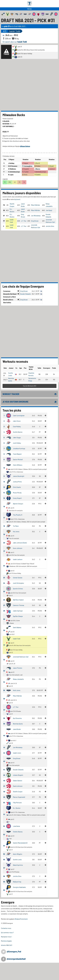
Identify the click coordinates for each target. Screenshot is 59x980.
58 (4, 876)
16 (4, 506)
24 (4, 583)
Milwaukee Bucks (14, 115)
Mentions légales (6, 941)
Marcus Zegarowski (19, 797)
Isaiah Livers (17, 753)
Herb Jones (17, 690)
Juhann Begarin (18, 775)
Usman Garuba (18, 578)
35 (4, 690)
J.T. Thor (24, 221)
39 (4, 724)
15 (4, 498)
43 (4, 761)
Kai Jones (16, 531)
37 (4, 710)
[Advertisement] (24, 85)
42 (4, 753)
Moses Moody (17, 493)
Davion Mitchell (18, 459)
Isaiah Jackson (18, 559)
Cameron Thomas (19, 605)
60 (4, 890)
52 (4, 826)
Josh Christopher (18, 583)
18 (4, 526)
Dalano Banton (18, 781)
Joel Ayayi (49, 210)
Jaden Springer (18, 611)
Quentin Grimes (18, 589)
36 (4, 699)
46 (4, 781)
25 (4, 591)
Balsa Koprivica (18, 865)
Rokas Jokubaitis (18, 679)
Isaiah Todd (15, 31)
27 (4, 605)
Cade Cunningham (19, 415)
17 (4, 518)
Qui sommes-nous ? (7, 932)
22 (4, 566)
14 (4, 493)
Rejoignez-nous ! (6, 937)
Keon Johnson (18, 548)
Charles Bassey (18, 832)
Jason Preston (18, 668)
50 (4, 803)
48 (4, 792)
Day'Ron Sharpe (18, 616)
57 (4, 868)
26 (4, 600)
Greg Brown (35, 221)
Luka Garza (16, 826)
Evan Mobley (17, 426)
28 (4, 611)
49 (4, 797)
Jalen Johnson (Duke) (20, 543)
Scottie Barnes (18, 432)
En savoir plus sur (15, 42)
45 (4, 775)
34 (4, 682)
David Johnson (18, 786)
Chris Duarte (17, 487)
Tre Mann (16, 526)
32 (4, 660)
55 (4, 854)
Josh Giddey (17, 443)
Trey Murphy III (18, 515)
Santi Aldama (17, 627)
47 (4, 786)
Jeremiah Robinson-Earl (21, 657)
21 (4, 551)
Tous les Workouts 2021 (29, 386)
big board (17, 199)
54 (4, 846)
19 (4, 534)
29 (4, 619)
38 (4, 718)
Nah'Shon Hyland (18, 600)
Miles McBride (35, 205)
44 (4, 770)
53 (4, 834)
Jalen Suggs (17, 437)
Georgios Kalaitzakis (19, 887)
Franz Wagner (17, 454)
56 (4, 859)
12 (4, 482)
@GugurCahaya (25, 146)
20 (4, 543)
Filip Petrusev (17, 803)
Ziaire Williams (18, 465)
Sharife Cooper (18, 792)
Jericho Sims (50, 226)
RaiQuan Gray (17, 882)
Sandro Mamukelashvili (20, 843)
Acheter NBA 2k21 (7, 945)
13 (4, 487)
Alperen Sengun (18, 504)
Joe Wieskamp (36, 216)
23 (4, 578)
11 (4, 476)
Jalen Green (17, 421)
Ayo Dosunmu (17, 718)
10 (4, 468)
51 (4, 814)
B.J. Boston (17, 808)
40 (4, 735)
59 (4, 882)
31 (4, 645)
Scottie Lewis (17, 859)
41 (4, 747)
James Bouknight (19, 476)
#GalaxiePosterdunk (21, 919)
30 (4, 630)
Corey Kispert (17, 498)
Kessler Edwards (25, 294)
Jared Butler (17, 729)
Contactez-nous (6, 928)
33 (4, 671)
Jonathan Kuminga (19, 448)
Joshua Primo (17, 482)
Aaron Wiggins (18, 854)
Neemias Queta (18, 724)
